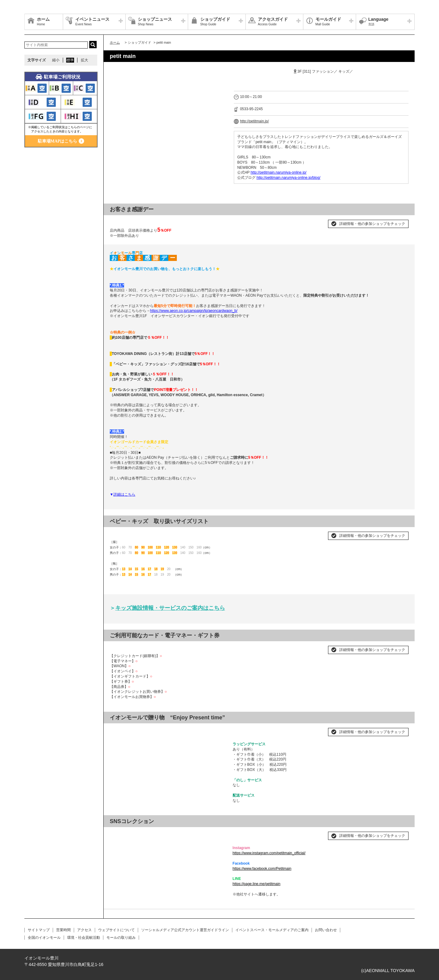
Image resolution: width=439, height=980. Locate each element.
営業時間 (63, 930)
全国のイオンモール (44, 938)
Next (219, 729)
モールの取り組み (121, 938)
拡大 (84, 60)
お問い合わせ (326, 930)
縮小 (56, 60)
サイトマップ (39, 930)
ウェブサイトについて (116, 930)
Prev (118, 729)
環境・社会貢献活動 (84, 938)
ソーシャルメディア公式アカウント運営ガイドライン (185, 930)
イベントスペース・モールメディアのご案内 (272, 930)
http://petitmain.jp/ (254, 121)
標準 (70, 60)
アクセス (84, 930)
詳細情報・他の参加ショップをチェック (372, 224)
